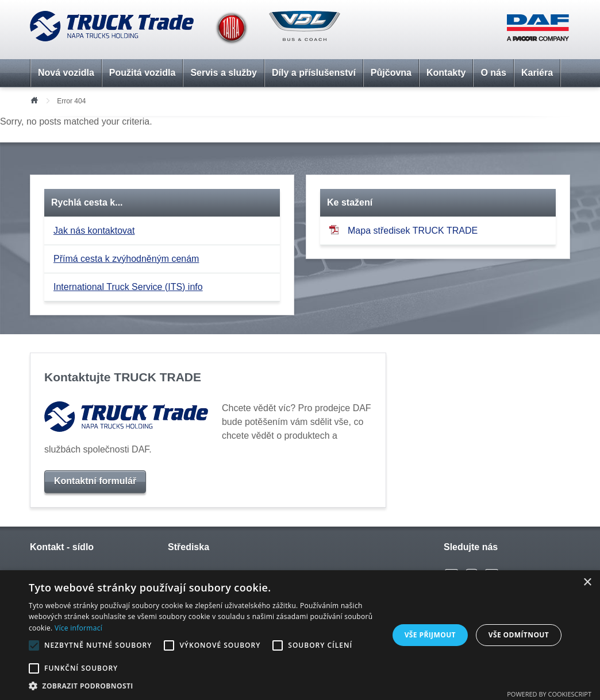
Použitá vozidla (143, 73)
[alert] (300, 635)
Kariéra (537, 73)
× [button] (587, 583)
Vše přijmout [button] (430, 635)
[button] (203, 686)
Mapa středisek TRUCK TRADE (403, 230)
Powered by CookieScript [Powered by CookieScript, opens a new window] (549, 694)
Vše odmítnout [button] (519, 635)
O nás (493, 73)
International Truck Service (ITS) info (128, 287)
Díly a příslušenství (314, 73)
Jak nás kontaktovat (94, 231)
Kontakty (446, 73)
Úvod (34, 99)
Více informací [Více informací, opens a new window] (78, 628)
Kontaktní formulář (95, 481)
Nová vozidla (66, 73)
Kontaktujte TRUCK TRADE (123, 377)
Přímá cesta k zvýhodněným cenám (126, 259)
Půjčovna (391, 73)
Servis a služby (224, 73)
